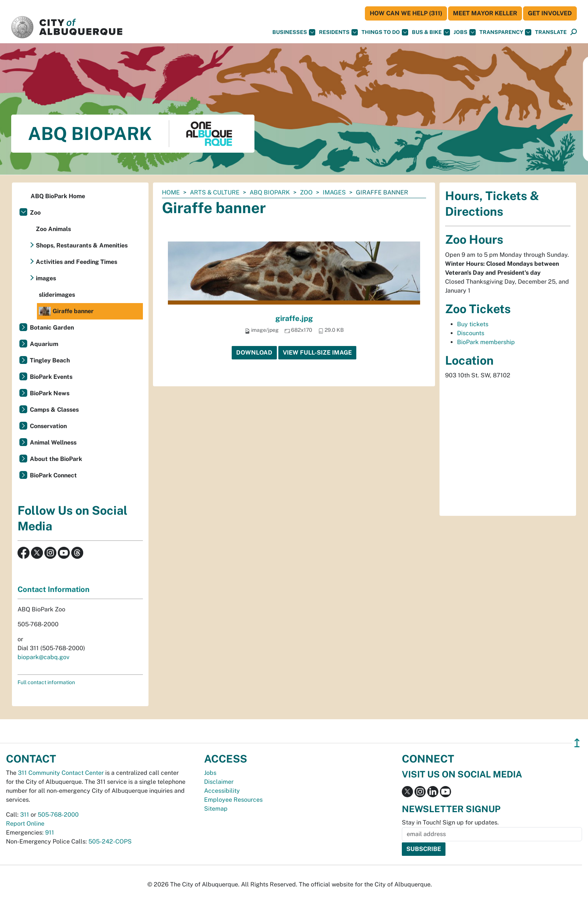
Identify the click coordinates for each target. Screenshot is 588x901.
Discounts (471, 333)
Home (171, 192)
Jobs (465, 32)
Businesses (294, 32)
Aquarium (44, 344)
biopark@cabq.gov (43, 657)
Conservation (48, 426)
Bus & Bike (431, 32)
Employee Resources (233, 800)
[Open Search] (574, 32)
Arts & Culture (215, 192)
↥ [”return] (577, 743)
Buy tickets (473, 324)
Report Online (25, 824)
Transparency (505, 32)
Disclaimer (219, 782)
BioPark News (50, 393)
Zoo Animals (53, 229)
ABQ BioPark (270, 192)
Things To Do (385, 32)
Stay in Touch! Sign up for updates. (450, 822)
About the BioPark (56, 459)
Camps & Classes (54, 410)
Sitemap (216, 809)
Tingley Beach (50, 360)
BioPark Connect (53, 475)
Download (254, 353)
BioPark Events (51, 377)
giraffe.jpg (294, 318)
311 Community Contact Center (61, 773)
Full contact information (46, 682)
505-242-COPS (110, 841)
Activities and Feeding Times (76, 262)
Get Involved (550, 13)
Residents (338, 32)
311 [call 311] (25, 815)
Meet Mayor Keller (485, 13)
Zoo (306, 192)
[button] (551, 32)
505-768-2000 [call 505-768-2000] (58, 815)
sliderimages (57, 295)
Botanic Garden (52, 328)
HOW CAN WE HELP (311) (406, 13)
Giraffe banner (66, 311)
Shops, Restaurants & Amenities (82, 245)
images (334, 192)
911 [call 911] (50, 833)
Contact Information (54, 589)
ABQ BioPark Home (58, 196)
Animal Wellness (53, 442)
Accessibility (222, 791)
